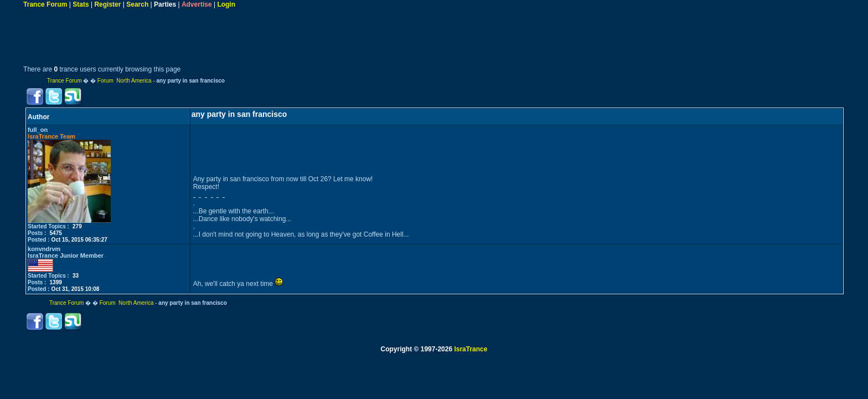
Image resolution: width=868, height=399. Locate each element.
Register (107, 4)
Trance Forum (45, 4)
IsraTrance (471, 349)
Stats (81, 4)
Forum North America (125, 81)
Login (226, 4)
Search (137, 4)
